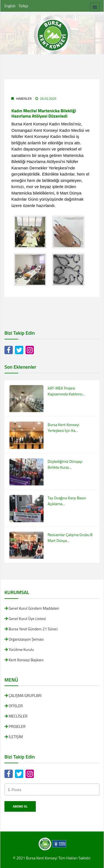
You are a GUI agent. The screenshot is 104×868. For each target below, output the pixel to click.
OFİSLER (16, 706)
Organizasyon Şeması (26, 639)
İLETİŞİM (16, 737)
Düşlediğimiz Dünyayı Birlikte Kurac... (65, 464)
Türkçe (23, 6)
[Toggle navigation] (95, 7)
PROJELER (17, 726)
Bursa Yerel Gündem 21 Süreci (33, 629)
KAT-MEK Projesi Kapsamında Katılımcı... (66, 391)
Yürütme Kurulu (21, 649)
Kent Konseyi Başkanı (26, 660)
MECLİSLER (18, 716)
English (10, 6)
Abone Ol (20, 806)
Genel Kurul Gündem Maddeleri (34, 608)
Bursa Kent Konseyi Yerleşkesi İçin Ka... (64, 427)
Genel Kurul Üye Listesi (27, 618)
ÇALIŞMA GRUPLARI (25, 695)
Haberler (24, 99)
